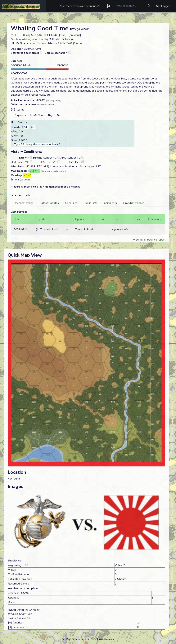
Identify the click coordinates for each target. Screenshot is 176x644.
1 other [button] (78, 43)
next (63, 35)
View (137, 240)
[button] (80, 6)
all (142, 240)
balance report (156, 240)
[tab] (24, 203)
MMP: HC (35, 171)
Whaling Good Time (33, 39)
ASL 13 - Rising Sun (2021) (28, 35)
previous (75, 35)
